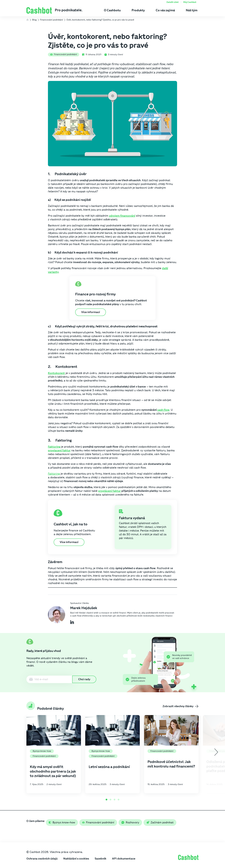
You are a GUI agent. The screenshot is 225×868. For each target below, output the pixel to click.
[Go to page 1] (106, 800)
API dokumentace (124, 859)
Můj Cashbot (190, 2)
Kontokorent (56, 373)
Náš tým (192, 10)
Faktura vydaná (132, 518)
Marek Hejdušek (84, 608)
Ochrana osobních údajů (42, 859)
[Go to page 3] (115, 800)
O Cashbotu (112, 10)
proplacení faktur (59, 450)
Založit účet (173, 2)
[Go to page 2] (110, 800)
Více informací (91, 312)
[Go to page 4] (119, 800)
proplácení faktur (109, 491)
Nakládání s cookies (76, 859)
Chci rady (84, 679)
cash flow (163, 410)
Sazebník (101, 859)
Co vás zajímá (165, 10)
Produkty (138, 10)
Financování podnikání (64, 54)
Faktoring (54, 447)
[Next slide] (216, 752)
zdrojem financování (122, 216)
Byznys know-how (42, 751)
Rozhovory (130, 823)
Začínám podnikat (160, 823)
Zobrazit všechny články (180, 706)
